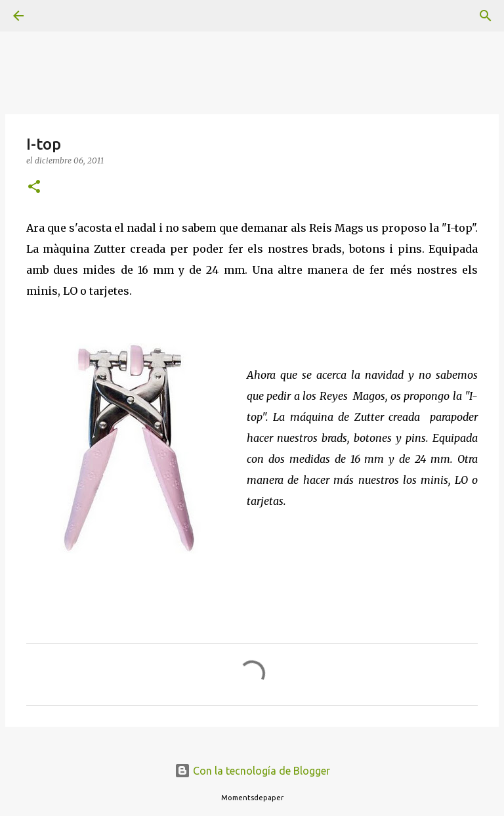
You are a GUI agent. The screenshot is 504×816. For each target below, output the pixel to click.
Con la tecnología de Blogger (252, 771)
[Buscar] (55, 16)
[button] (34, 187)
